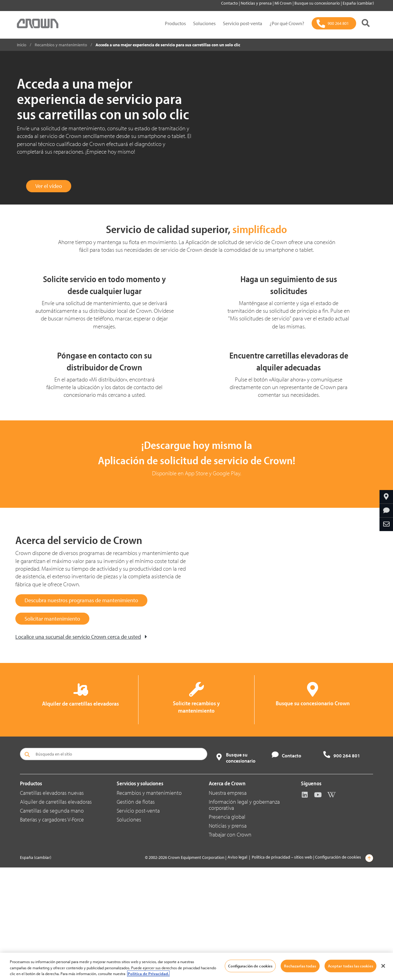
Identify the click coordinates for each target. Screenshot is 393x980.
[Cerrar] (383, 966)
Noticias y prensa (257, 3)
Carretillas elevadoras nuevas (52, 905)
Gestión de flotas (136, 914)
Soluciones (204, 23)
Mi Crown (284, 3)
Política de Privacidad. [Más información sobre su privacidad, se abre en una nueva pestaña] (148, 974)
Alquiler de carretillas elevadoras (56, 914)
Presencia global (227, 929)
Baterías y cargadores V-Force (52, 932)
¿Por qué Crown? (287, 23)
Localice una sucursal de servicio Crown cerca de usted (78, 749)
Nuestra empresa (228, 905)
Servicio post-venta (243, 23)
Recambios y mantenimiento (149, 905)
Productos (175, 23)
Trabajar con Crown (230, 947)
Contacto (230, 3)
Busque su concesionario (318, 3)
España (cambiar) (358, 3)
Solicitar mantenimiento (52, 731)
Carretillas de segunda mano (52, 923)
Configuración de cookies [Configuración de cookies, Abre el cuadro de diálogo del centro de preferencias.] (250, 966)
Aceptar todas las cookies (350, 966)
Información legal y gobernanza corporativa (244, 917)
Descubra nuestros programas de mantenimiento (81, 712)
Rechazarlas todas (300, 966)
